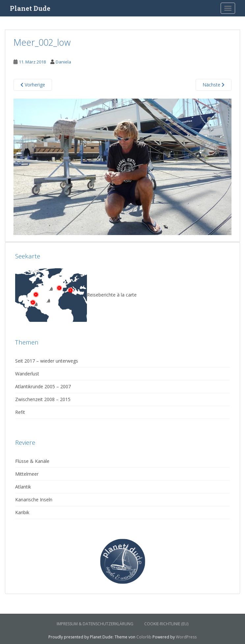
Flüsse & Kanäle (32, 461)
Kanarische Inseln (34, 500)
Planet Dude (30, 8)
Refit (20, 412)
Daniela (63, 62)
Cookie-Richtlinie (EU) (166, 624)
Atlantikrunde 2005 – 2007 (43, 386)
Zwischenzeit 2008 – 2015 (43, 399)
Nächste (214, 85)
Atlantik (23, 487)
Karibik (22, 512)
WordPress (186, 637)
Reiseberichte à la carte (76, 295)
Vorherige (33, 85)
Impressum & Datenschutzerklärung (95, 624)
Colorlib (144, 637)
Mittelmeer (27, 474)
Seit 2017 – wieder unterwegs (47, 361)
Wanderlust (27, 374)
